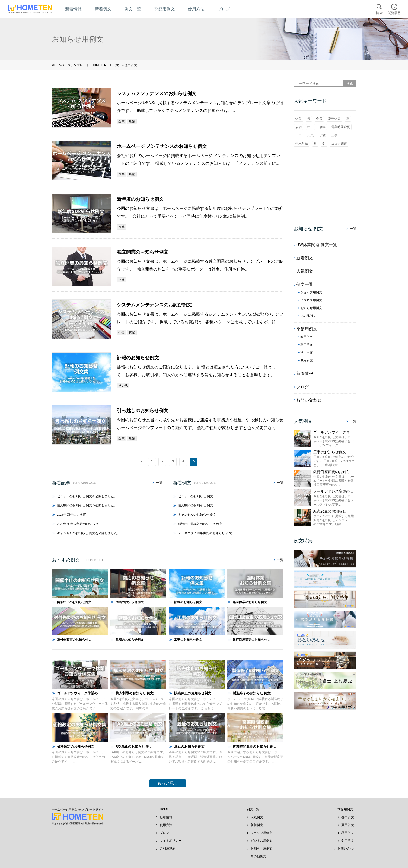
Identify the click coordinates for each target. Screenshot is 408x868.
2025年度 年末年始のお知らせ (78, 524)
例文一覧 (253, 809)
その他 (123, 386)
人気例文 (257, 817)
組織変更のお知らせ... (331, 511)
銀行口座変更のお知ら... (333, 472)
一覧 (159, 483)
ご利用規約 (168, 848)
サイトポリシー (171, 841)
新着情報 (166, 817)
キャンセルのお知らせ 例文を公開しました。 (89, 533)
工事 (334, 135)
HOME (164, 809)
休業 (298, 119)
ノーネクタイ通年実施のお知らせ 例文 (205, 533)
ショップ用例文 (262, 833)
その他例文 (258, 856)
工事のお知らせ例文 (330, 452)
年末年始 (302, 144)
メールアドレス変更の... (333, 491)
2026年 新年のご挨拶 (71, 515)
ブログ (164, 833)
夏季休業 (334, 119)
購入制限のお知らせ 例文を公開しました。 (87, 505)
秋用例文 (348, 833)
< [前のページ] (142, 461)
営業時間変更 (341, 127)
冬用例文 (348, 841)
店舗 (132, 121)
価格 (322, 127)
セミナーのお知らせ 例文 (196, 496)
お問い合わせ (347, 848)
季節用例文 (345, 809)
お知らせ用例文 (262, 848)
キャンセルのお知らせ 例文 (197, 515)
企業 (122, 121)
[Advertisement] (325, 186)
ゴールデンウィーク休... (333, 432)
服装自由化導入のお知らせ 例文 (200, 524)
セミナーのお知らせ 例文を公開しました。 (87, 496)
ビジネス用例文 (262, 841)
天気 (310, 135)
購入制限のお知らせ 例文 (196, 505)
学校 (322, 135)
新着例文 (257, 825)
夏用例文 (348, 825)
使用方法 (166, 825)
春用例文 (348, 817)
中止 (310, 127)
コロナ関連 (339, 144)
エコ (298, 135)
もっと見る (168, 783)
